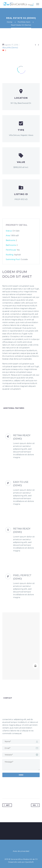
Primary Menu (38, 4)
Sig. (36, 805)
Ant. (6, 805)
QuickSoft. (30, 862)
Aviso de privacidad (21, 851)
